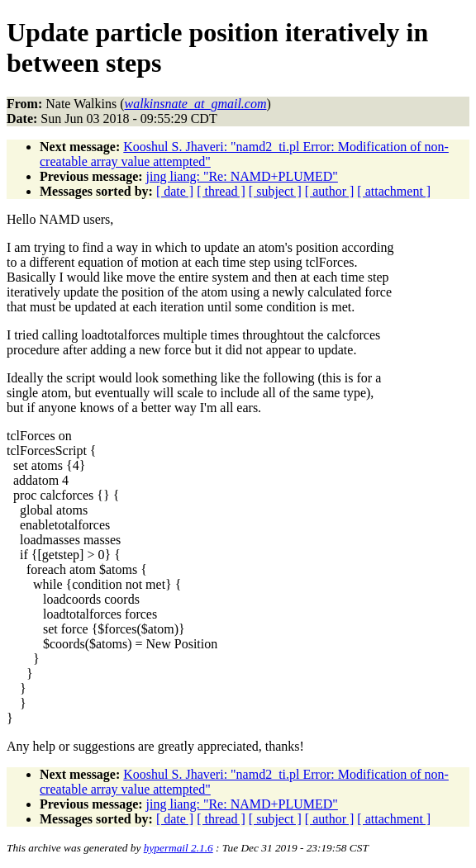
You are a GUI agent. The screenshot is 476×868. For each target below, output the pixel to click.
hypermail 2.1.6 (178, 848)
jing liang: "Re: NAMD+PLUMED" (242, 176)
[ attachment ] (394, 191)
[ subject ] (275, 191)
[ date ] (175, 191)
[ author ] (330, 191)
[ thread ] (221, 191)
